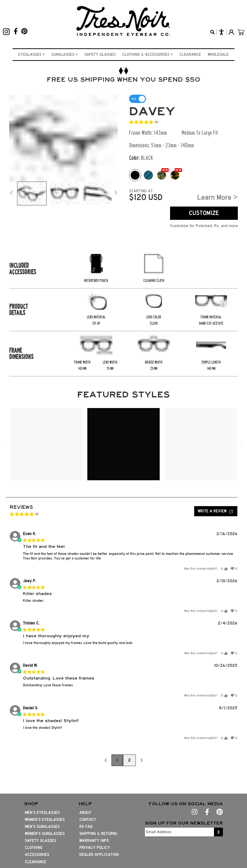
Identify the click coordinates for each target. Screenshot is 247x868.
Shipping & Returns (98, 834)
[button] (31, 54)
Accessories (37, 855)
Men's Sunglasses (42, 827)
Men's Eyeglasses (42, 813)
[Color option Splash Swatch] (148, 175)
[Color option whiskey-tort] (175, 175)
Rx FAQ (86, 827)
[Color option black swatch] (135, 175)
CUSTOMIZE (204, 213)
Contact (88, 820)
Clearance (190, 54)
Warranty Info (94, 841)
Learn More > (218, 197)
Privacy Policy (95, 848)
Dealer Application (99, 855)
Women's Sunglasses (45, 834)
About (85, 813)
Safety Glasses (100, 54)
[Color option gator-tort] (162, 175)
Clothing (34, 848)
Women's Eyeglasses (45, 820)
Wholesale (218, 54)
